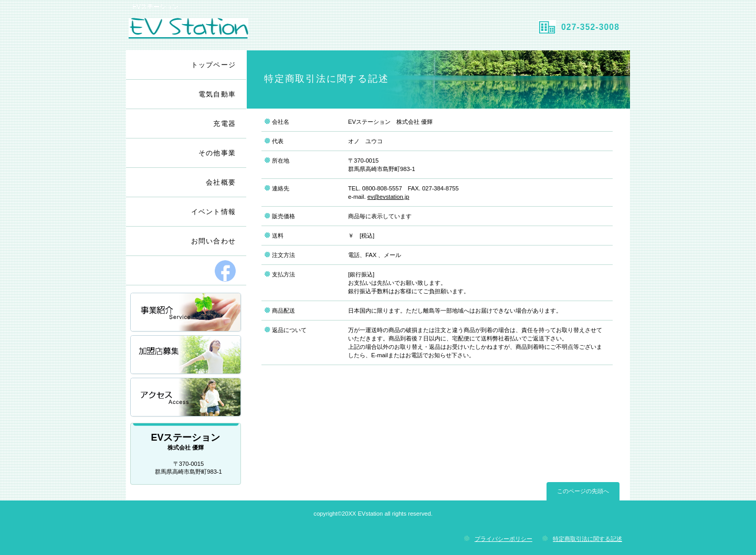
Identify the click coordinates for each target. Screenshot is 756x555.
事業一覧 (186, 313)
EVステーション (251, 32)
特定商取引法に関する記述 (587, 539)
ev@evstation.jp (388, 197)
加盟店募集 (186, 355)
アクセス (186, 398)
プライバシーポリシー (503, 539)
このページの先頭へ (583, 491)
